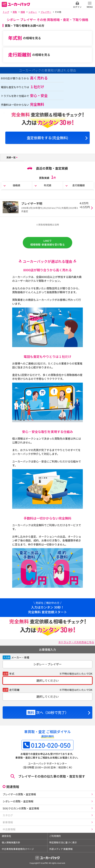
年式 (12, 674)
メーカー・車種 (20, 657)
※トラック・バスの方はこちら (76, 642)
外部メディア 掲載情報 (61, 849)
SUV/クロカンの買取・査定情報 (21, 808)
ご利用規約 (55, 836)
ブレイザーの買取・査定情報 (19, 794)
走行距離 (14, 690)
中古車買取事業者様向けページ (18, 849)
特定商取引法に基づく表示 (63, 842)
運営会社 (6, 836)
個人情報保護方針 (11, 842)
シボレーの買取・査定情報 (18, 801)
